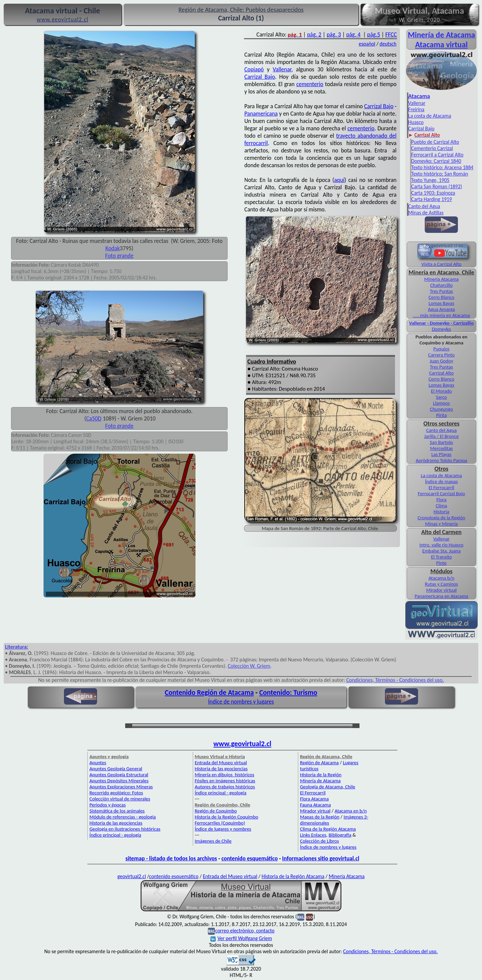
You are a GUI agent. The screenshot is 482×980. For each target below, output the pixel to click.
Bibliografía (340, 835)
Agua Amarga (441, 309)
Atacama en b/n (351, 811)
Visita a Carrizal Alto (441, 264)
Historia (441, 512)
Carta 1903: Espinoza (433, 193)
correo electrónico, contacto (245, 931)
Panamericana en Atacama (441, 596)
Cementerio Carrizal (432, 148)
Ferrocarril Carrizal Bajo (441, 494)
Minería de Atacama (320, 781)
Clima (441, 506)
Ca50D (94, 418)
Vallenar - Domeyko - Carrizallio (441, 323)
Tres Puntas (441, 291)
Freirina (416, 109)
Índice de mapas (441, 481)
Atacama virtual (441, 44)
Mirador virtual (441, 590)
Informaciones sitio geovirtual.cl (321, 858)
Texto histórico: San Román (440, 174)
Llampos (441, 403)
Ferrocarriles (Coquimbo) (220, 823)
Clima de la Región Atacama (328, 829)
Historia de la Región (321, 775)
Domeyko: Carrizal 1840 (436, 161)
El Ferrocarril (441, 487)
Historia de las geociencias (116, 823)
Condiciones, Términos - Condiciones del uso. (395, 680)
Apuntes (98, 763)
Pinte (441, 563)
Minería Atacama (441, 279)
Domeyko (441, 329)
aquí (339, 180)
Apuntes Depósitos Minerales (119, 781)
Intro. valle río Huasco (441, 545)
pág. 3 (334, 35)
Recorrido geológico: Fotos (116, 793)
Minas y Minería (441, 524)
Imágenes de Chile (213, 841)
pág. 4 (353, 35)
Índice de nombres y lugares (241, 702)
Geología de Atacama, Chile (328, 787)
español (367, 44)
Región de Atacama (319, 763)
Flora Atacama (314, 799)
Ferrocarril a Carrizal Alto (437, 155)
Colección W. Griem (249, 666)
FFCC (391, 35)
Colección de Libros (319, 841)
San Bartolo (441, 442)
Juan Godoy (441, 361)
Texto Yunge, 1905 (430, 180)
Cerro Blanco (441, 297)
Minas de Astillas (426, 213)
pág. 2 (314, 35)
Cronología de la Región (441, 518)
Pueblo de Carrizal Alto (435, 142)
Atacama (419, 96)
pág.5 (374, 35)
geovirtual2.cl (132, 876)
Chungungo (441, 409)
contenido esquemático (249, 858)
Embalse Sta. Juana (441, 551)
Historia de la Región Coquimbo (227, 817)
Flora (441, 500)
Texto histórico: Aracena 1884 (443, 167)
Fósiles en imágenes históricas (225, 781)
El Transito (441, 557)
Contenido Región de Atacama (209, 693)
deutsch (388, 44)
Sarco (441, 397)
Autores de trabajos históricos (225, 787)
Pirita (441, 415)
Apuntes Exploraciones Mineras (121, 787)
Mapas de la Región (320, 817)
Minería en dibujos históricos (225, 775)
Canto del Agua (424, 206)
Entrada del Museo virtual (221, 763)
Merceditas (441, 448)
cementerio (310, 84)
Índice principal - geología (115, 835)
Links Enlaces (313, 835)
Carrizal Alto (441, 373)
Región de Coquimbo (216, 811)
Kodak (113, 248)
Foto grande (119, 256)
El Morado (441, 391)
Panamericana (261, 114)
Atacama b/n (441, 578)
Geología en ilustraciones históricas (125, 829)
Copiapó (254, 69)
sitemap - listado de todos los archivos (171, 858)
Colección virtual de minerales (120, 799)
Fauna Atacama (315, 805)
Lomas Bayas (441, 303)
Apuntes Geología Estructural (119, 775)
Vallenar (282, 69)
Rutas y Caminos (441, 584)
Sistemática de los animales (117, 811)
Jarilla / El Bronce (441, 436)
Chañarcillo (441, 285)
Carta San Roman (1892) (437, 186)
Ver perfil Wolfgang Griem (241, 938)
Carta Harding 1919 (432, 199)
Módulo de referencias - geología (123, 817)
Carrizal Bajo (260, 77)
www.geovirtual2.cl (243, 744)
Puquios (441, 349)
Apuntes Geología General (116, 769)
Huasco (416, 122)
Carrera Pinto (441, 355)
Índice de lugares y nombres (223, 829)
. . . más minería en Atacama (441, 315)
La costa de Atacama (430, 116)
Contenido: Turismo (288, 693)
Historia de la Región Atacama (293, 876)
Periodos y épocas (107, 805)
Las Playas (441, 454)
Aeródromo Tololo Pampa (441, 460)
